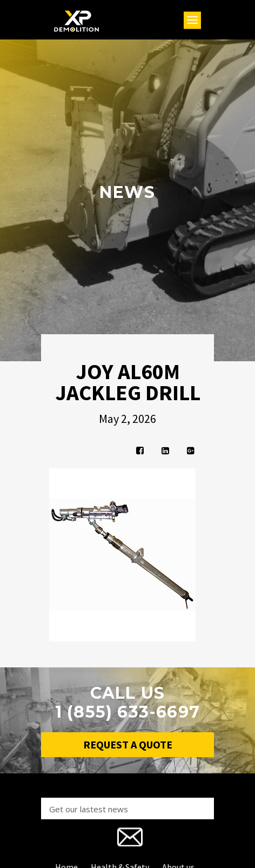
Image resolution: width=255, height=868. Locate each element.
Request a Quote (128, 744)
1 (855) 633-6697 (127, 712)
